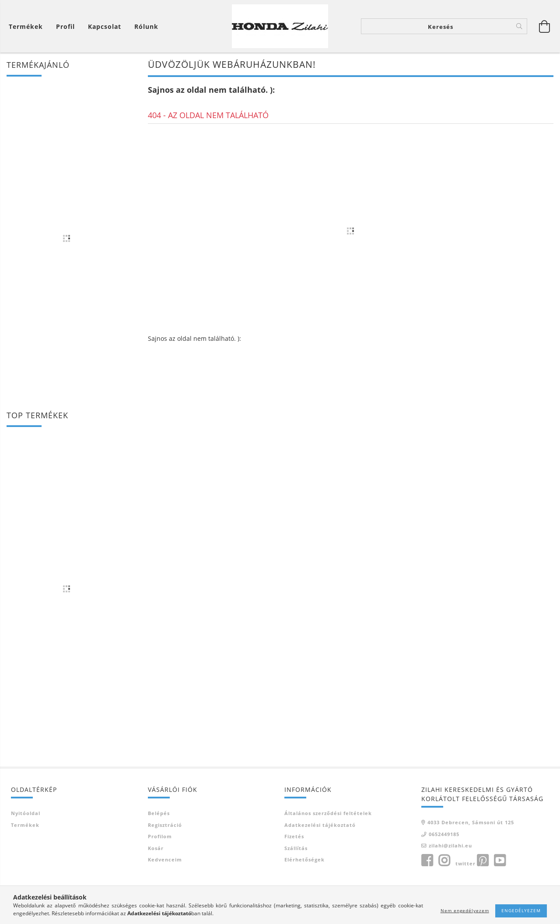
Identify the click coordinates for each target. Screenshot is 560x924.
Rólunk (146, 26)
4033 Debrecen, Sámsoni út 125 (471, 822)
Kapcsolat (105, 26)
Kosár (156, 848)
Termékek (25, 825)
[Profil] (65, 26)
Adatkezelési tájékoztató (320, 825)
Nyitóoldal (26, 813)
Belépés (159, 813)
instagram (444, 861)
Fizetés (294, 836)
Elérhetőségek (304, 859)
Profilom (160, 836)
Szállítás (296, 848)
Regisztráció (165, 825)
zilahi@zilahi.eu (450, 845)
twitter (465, 863)
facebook (427, 861)
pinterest (483, 861)
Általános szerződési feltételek (328, 813)
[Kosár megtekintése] (28, 26)
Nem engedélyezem (465, 910)
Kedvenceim (165, 859)
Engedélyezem (521, 910)
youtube (500, 861)
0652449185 (444, 834)
